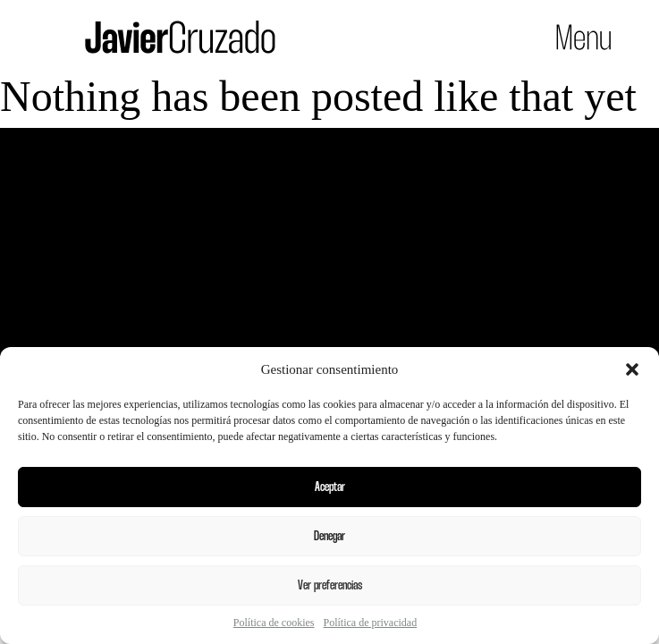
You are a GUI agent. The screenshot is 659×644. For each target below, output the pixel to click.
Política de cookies (274, 623)
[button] (632, 369)
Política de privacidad (371, 623)
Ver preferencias (330, 586)
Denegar (329, 537)
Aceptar (330, 487)
